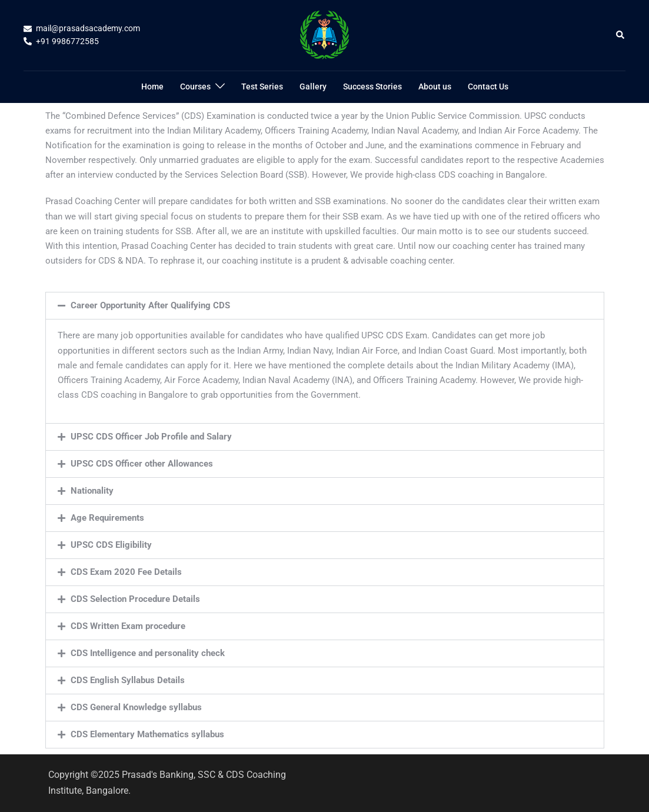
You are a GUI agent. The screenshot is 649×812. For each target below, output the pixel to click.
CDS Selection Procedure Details (135, 599)
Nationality (92, 491)
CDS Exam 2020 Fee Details (126, 572)
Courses (195, 86)
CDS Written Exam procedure (128, 626)
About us (435, 86)
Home (152, 86)
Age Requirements (107, 518)
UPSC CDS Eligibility (111, 545)
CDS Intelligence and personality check (148, 653)
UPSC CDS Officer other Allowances (142, 464)
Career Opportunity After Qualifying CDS (150, 305)
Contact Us (488, 86)
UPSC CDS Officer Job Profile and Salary (151, 437)
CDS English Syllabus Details (128, 680)
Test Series (262, 86)
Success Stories (372, 86)
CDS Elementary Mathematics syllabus (147, 734)
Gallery (313, 86)
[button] (621, 35)
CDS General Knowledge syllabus (136, 707)
